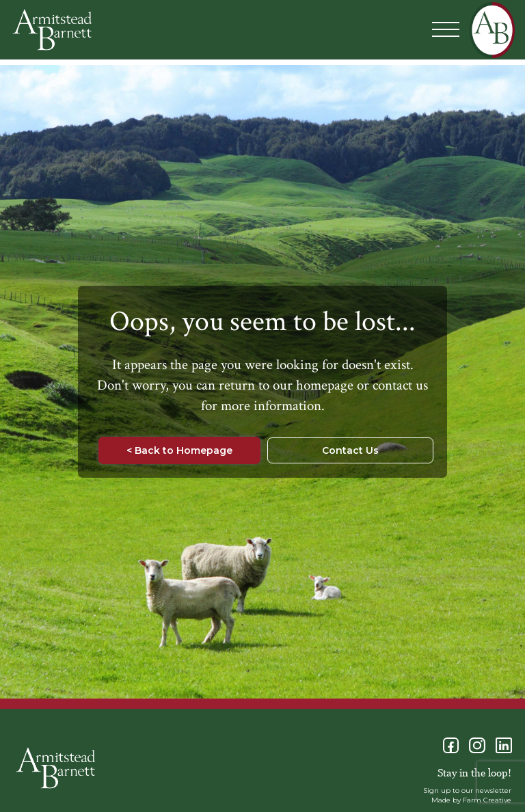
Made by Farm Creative (471, 800)
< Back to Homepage (179, 450)
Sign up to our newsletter (467, 790)
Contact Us (350, 450)
